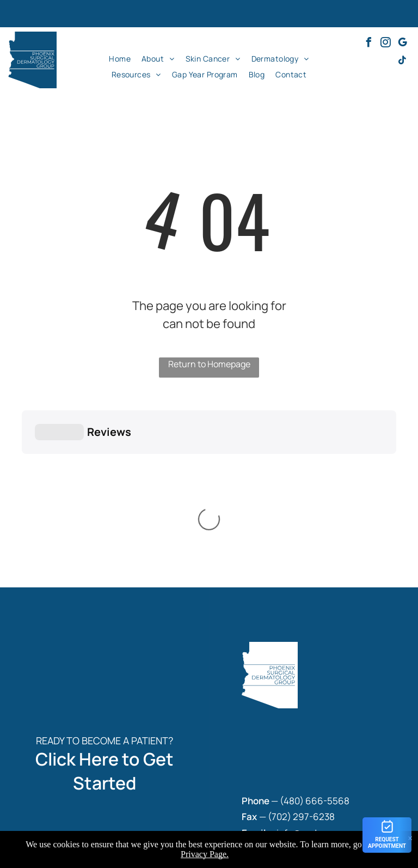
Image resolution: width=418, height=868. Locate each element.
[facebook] (368, 44)
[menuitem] (120, 58)
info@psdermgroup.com (327, 664)
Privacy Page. (205, 854)
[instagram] (385, 44)
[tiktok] (402, 62)
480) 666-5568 (316, 632)
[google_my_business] (402, 44)
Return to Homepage (209, 364)
